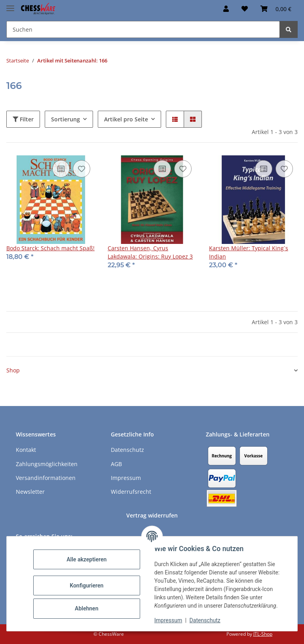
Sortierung (66, 119)
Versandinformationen (46, 478)
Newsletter (30, 492)
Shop (13, 370)
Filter (23, 119)
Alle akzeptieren (87, 559)
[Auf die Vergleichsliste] (61, 169)
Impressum (169, 620)
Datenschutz (205, 620)
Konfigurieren (87, 585)
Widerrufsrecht (131, 492)
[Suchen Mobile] (143, 29)
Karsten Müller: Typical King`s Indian (249, 252)
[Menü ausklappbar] (10, 5)
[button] (226, 9)
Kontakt (26, 450)
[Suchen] (289, 29)
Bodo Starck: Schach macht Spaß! (50, 248)
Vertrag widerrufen (152, 515)
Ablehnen (87, 608)
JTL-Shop (263, 634)
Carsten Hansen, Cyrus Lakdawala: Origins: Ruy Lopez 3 (150, 252)
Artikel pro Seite (126, 119)
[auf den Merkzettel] (82, 169)
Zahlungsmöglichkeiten (47, 464)
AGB (116, 464)
